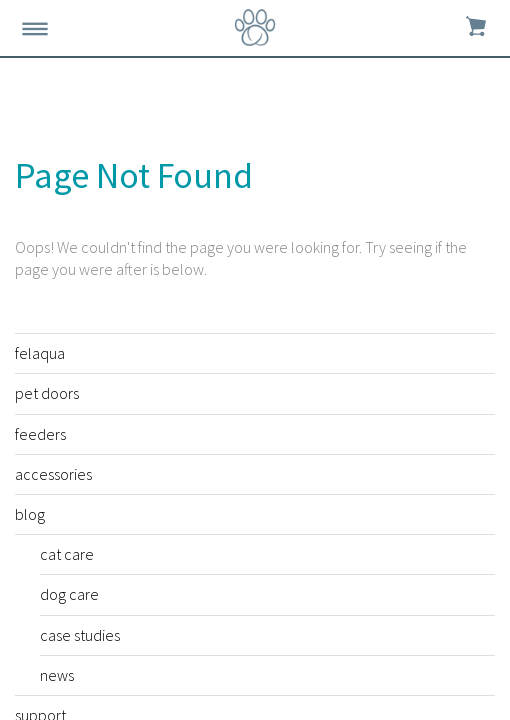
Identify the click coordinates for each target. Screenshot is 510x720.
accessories (53, 474)
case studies (80, 635)
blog (30, 514)
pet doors (47, 393)
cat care (67, 554)
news (57, 675)
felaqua (40, 353)
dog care (69, 594)
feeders (40, 434)
